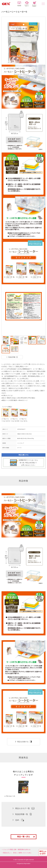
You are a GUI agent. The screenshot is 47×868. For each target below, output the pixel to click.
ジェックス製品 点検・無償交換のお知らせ (17, 849)
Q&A (18, 820)
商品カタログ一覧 (24, 808)
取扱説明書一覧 (22, 814)
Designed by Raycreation (23, 864)
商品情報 (19, 4)
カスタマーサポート (27, 4)
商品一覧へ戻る (23, 837)
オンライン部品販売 (34, 4)
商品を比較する (23, 742)
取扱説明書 (12, 357)
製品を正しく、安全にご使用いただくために (17, 853)
